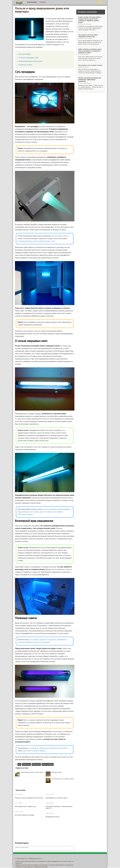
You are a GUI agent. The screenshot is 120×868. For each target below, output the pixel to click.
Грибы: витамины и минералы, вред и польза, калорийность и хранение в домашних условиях (90, 51)
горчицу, (21, 241)
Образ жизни (36, 764)
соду (53, 241)
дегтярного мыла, (31, 241)
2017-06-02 (19, 803)
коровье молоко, (45, 241)
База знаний (32, 2)
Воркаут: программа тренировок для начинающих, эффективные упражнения (90, 80)
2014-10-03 (50, 813)
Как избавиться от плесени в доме (57, 798)
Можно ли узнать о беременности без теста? (29, 798)
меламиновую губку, (59, 236)
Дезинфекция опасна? (53, 817)
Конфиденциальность (35, 859)
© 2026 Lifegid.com (21, 859)
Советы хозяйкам (48, 764)
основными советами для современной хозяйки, (48, 748)
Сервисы (43, 2)
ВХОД (100, 2)
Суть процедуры (25, 54)
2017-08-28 (19, 795)
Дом (19, 764)
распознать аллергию (42, 642)
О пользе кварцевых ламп (29, 58)
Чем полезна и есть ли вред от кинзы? (90, 65)
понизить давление (25, 642)
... (96, 30)
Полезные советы (25, 65)
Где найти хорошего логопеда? (25, 815)
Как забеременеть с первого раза (25, 807)
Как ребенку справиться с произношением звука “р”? (59, 807)
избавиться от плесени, (31, 512)
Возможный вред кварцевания (31, 61)
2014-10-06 (19, 812)
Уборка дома (27, 764)
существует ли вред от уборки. (34, 751)
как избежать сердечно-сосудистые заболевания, (48, 640)
